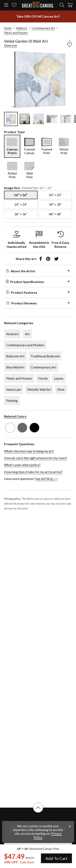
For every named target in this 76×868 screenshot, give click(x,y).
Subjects (22, 28)
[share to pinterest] (48, 259)
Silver (61, 389)
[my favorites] (14, 5)
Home (8, 28)
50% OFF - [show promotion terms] (19, 862)
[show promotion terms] (38, 16)
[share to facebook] (41, 259)
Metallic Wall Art (39, 389)
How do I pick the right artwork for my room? (36, 458)
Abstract (12, 334)
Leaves (59, 378)
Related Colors (15, 416)
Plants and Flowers (16, 33)
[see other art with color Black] (34, 428)
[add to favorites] (70, 45)
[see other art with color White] (10, 428)
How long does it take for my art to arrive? (33, 472)
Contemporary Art (43, 28)
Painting (12, 400)
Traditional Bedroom (45, 356)
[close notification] (70, 826)
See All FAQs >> (47, 479)
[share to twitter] (56, 259)
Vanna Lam (11, 45)
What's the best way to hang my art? (29, 451)
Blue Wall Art (15, 367)
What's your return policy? (22, 465)
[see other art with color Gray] (22, 428)
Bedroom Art (15, 356)
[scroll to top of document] (38, 813)
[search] (62, 5)
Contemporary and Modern (25, 345)
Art (27, 334)
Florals (43, 378)
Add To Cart (56, 858)
